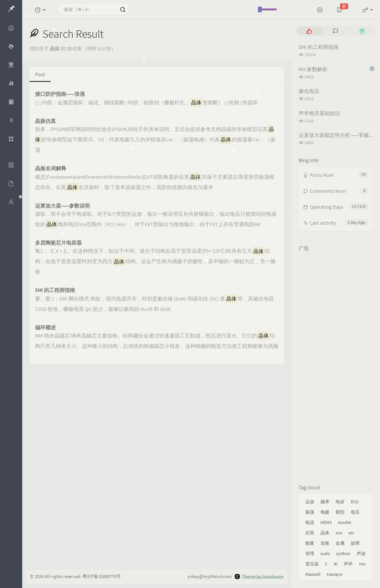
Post (40, 74)
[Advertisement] (336, 366)
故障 (355, 543)
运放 (310, 502)
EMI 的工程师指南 (55, 290)
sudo (325, 553)
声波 (361, 553)
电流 (310, 522)
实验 (325, 543)
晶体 (325, 533)
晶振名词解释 (51, 169)
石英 (310, 533)
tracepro (335, 574)
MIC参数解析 (313, 69)
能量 (310, 543)
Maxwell (313, 574)
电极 (325, 512)
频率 (325, 502)
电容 (340, 502)
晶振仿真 (45, 121)
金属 (340, 543)
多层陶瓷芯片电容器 (58, 243)
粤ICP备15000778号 (102, 576)
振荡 (310, 512)
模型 (340, 512)
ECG (354, 502)
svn (339, 533)
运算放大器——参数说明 (62, 206)
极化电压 (309, 91)
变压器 (312, 564)
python (343, 553)
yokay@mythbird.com (210, 576)
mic (362, 564)
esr (351, 533)
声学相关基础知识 (319, 113)
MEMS (326, 522)
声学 (348, 564)
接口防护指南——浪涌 (60, 94)
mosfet (345, 522)
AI (336, 564)
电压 (355, 512)
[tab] (309, 31)
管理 (310, 553)
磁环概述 (45, 328)
